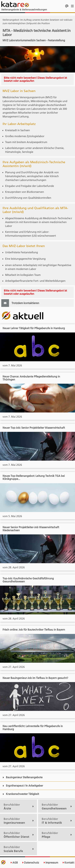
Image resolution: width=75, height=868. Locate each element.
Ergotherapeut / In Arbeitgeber (23, 786)
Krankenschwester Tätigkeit (21, 794)
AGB (14, 863)
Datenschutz (31, 863)
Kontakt (68, 863)
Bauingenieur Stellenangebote (23, 777)
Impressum (51, 863)
